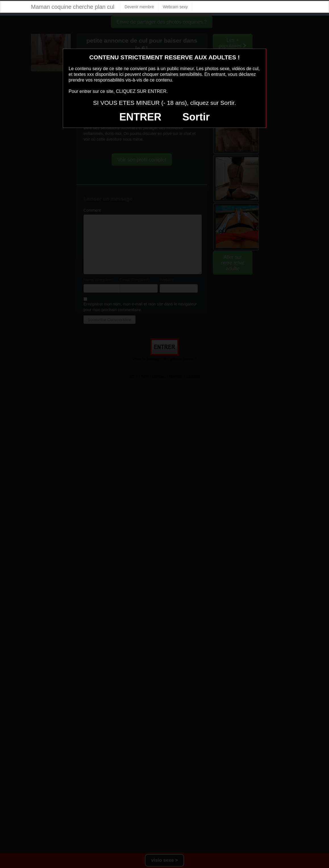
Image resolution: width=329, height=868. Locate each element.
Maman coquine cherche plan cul (73, 7)
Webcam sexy (175, 7)
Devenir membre (139, 7)
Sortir (196, 117)
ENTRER (140, 117)
